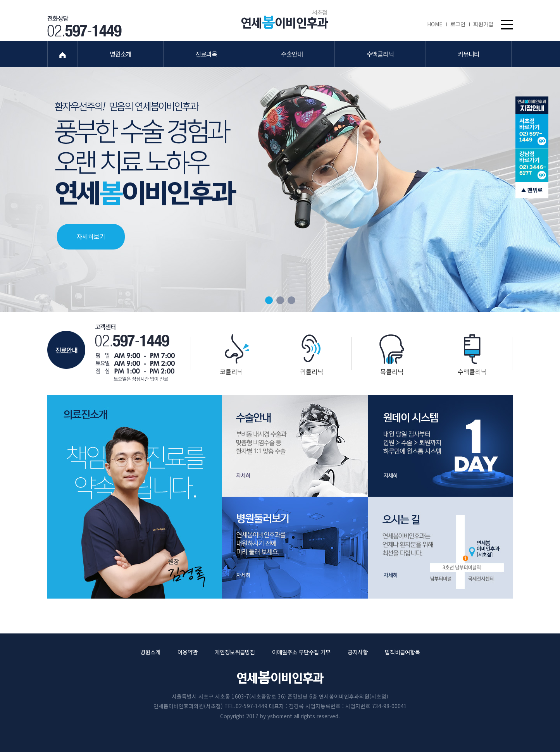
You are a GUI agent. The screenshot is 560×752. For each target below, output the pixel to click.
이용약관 (188, 652)
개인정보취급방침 (235, 652)
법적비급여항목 (402, 652)
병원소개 (150, 652)
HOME (437, 24)
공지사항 (358, 652)
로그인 (460, 24)
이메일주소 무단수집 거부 (301, 652)
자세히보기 (91, 236)
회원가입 (483, 24)
